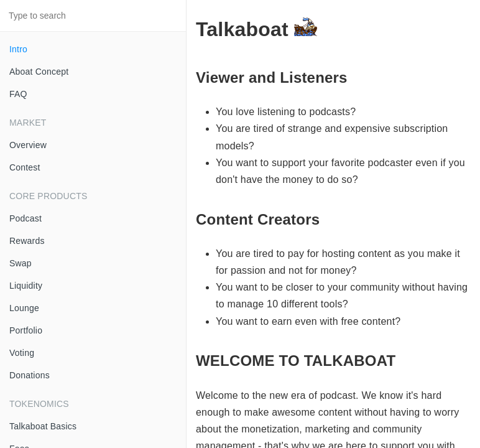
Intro (18, 49)
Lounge (24, 308)
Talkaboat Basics (43, 426)
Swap (21, 263)
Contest (25, 167)
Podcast (25, 218)
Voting (22, 353)
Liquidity (26, 286)
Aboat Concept (39, 72)
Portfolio (26, 330)
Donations (30, 375)
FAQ (18, 94)
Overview (28, 145)
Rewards (27, 241)
